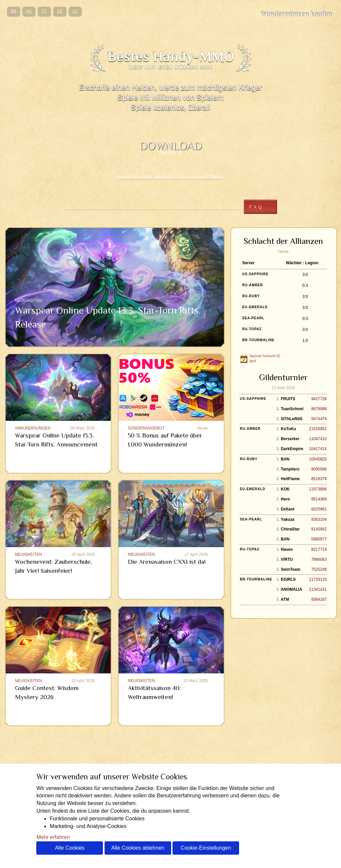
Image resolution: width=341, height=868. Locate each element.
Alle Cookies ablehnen (138, 848)
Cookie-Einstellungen (206, 848)
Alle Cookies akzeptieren (70, 850)
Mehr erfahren (53, 837)
